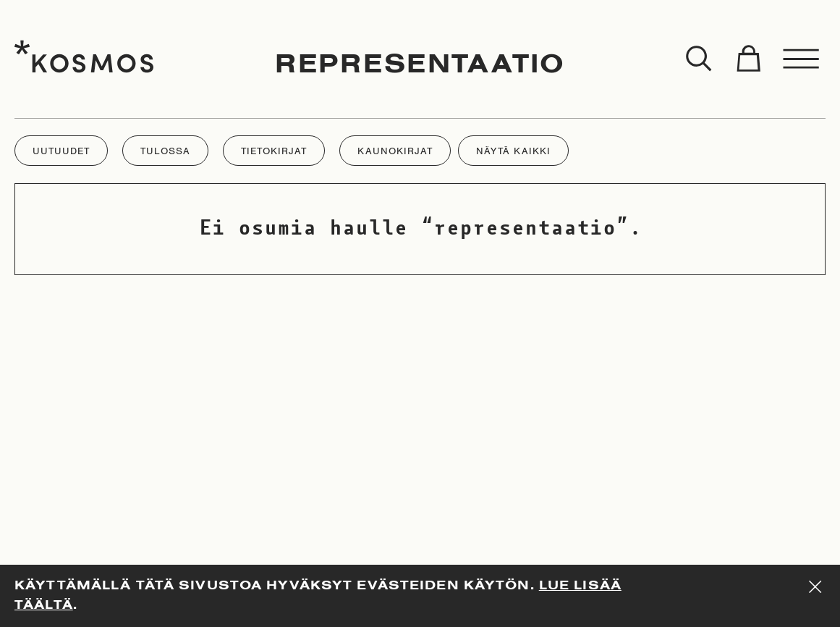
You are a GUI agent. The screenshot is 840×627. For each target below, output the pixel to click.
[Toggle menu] (802, 59)
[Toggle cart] (748, 59)
